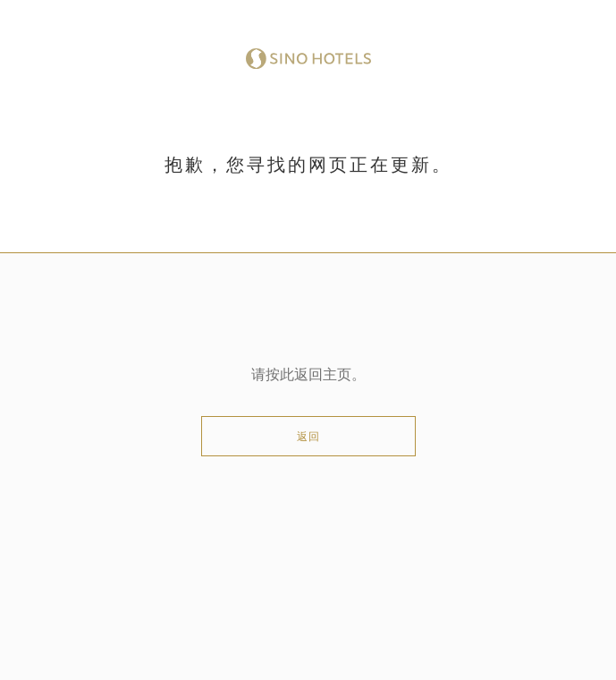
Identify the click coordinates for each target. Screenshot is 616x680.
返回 (308, 437)
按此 (280, 375)
